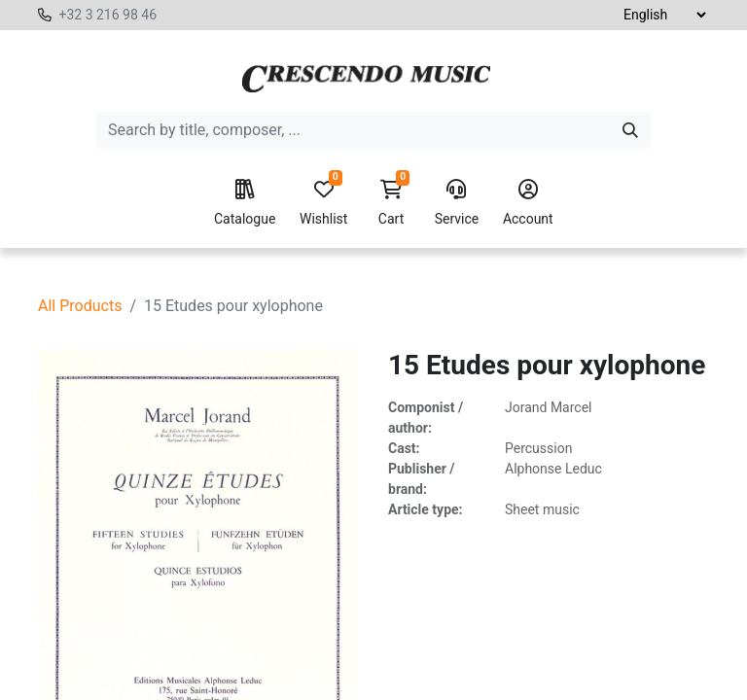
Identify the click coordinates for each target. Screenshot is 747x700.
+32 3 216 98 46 (107, 15)
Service (457, 203)
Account (528, 203)
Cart (391, 203)
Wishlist (323, 203)
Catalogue (245, 203)
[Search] (630, 130)
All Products (80, 306)
